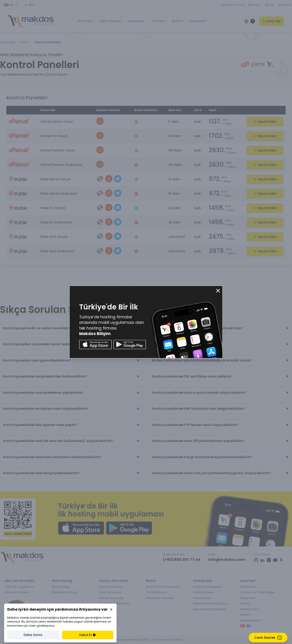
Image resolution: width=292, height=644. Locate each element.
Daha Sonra (33, 635)
